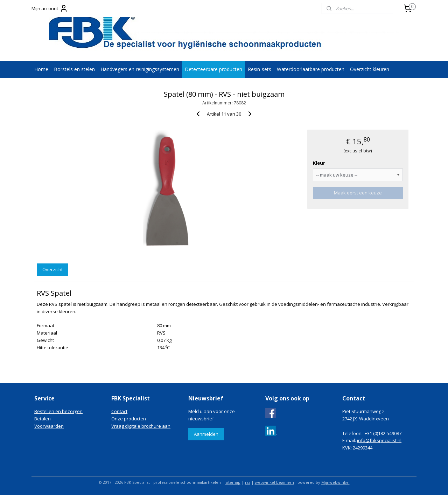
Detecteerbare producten (213, 69)
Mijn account (50, 8)
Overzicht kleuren (370, 69)
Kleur (319, 163)
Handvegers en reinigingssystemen (140, 69)
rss (248, 482)
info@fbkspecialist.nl (379, 440)
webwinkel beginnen (274, 482)
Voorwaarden (49, 426)
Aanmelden (206, 434)
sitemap (233, 482)
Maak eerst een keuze (358, 193)
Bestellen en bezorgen (58, 411)
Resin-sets (260, 69)
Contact (119, 411)
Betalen (43, 419)
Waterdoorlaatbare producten (311, 69)
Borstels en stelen (74, 69)
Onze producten (129, 419)
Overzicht (52, 269)
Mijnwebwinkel (335, 482)
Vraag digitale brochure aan (141, 426)
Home (41, 69)
